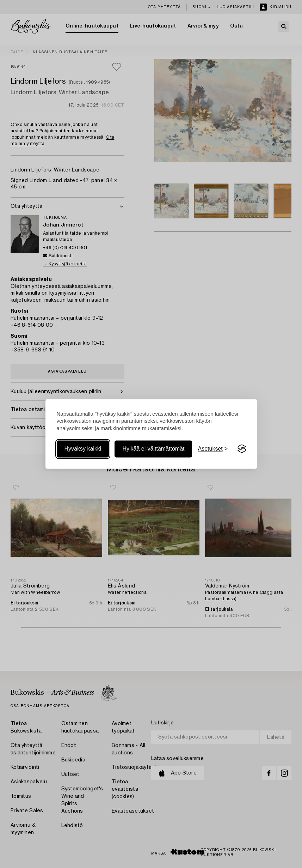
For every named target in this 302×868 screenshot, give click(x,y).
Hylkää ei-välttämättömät (153, 449)
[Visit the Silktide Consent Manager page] (242, 449)
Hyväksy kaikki (83, 449)
